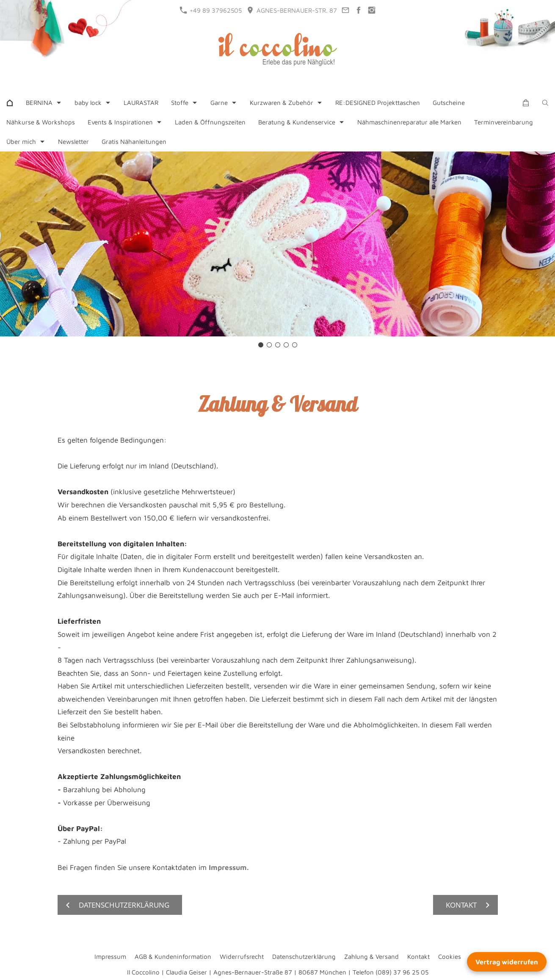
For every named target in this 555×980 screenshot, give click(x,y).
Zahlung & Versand (371, 957)
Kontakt (418, 957)
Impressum (110, 957)
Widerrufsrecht (242, 957)
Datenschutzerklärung (304, 957)
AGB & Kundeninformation (173, 957)
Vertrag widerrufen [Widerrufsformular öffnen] (507, 962)
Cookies (450, 957)
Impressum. (229, 867)
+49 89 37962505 (211, 10)
